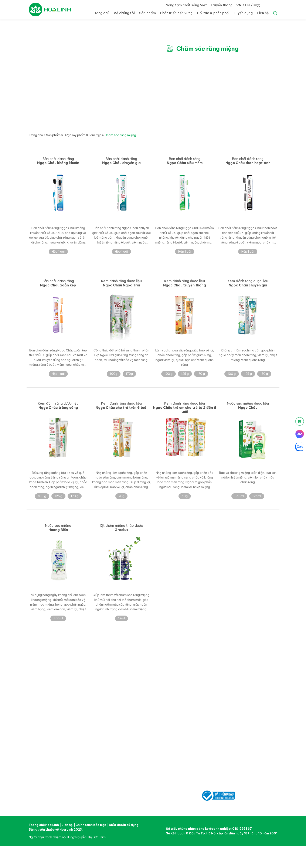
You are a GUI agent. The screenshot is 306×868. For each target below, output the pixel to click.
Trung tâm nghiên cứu (119, 682)
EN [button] (247, 5)
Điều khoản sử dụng (124, 825)
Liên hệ (263, 13)
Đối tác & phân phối (213, 13)
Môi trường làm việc (248, 677)
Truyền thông (222, 5)
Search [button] (275, 13)
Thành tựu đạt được (117, 691)
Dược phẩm (155, 677)
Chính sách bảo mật (91, 825)
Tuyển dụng (243, 13)
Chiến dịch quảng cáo (206, 682)
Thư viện (196, 687)
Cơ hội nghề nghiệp (247, 682)
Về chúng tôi (124, 13)
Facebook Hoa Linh (34, 800)
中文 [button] (257, 5)
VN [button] (239, 5)
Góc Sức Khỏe (200, 691)
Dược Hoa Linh (50, 10)
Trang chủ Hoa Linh (44, 825)
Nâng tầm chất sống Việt (186, 5)
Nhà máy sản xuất (116, 687)
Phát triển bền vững (176, 13)
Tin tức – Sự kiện (202, 677)
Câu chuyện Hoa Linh (118, 677)
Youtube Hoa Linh (48, 800)
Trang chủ (101, 13)
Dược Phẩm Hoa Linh (58, 720)
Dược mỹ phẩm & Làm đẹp (83, 135)
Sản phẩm (147, 13)
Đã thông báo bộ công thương (218, 793)
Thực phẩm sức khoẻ (162, 687)
